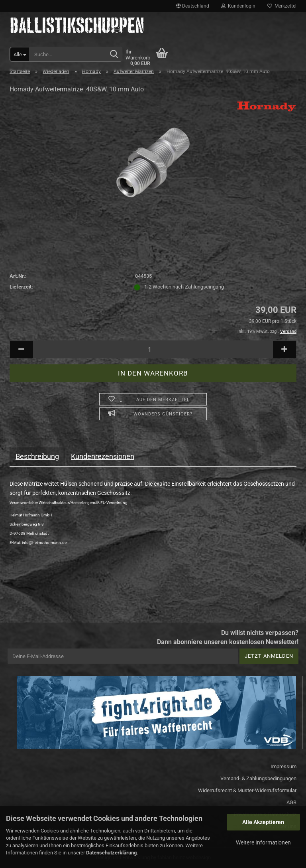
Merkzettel (282, 6)
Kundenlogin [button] (238, 6)
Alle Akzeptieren (263, 822)
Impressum (283, 766)
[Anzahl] (153, 349)
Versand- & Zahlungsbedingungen (258, 778)
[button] (193, 6)
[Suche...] (20, 54)
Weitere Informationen (263, 842)
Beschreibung (37, 456)
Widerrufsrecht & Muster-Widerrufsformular (247, 790)
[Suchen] (114, 55)
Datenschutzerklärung (111, 853)
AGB (291, 802)
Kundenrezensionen (103, 456)
